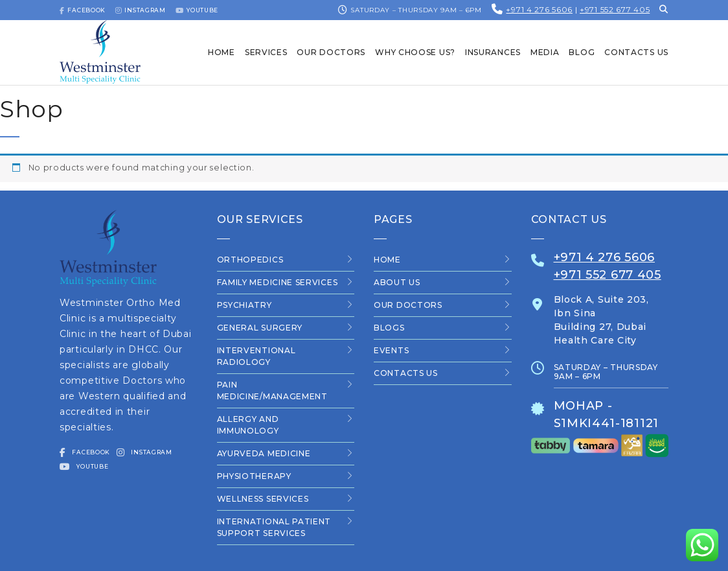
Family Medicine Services (278, 282)
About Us (397, 282)
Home (387, 260)
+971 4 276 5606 (539, 9)
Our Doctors (408, 305)
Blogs (389, 328)
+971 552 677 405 (615, 9)
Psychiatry (245, 305)
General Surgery (260, 328)
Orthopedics (250, 260)
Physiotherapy (254, 476)
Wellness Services (263, 499)
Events (391, 350)
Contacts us (406, 373)
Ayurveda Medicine (264, 453)
